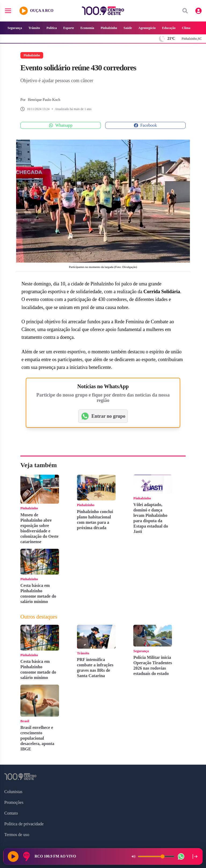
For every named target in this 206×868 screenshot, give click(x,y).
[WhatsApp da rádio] (181, 856)
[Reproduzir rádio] (13, 856)
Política (52, 28)
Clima (186, 28)
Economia (87, 28)
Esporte (69, 28)
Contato (11, 813)
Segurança (15, 28)
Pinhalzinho (109, 28)
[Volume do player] (156, 856)
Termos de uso (17, 835)
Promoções (14, 802)
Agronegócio (147, 28)
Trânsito (34, 28)
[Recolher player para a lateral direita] (195, 856)
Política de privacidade (24, 824)
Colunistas (13, 792)
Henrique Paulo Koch (44, 100)
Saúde (128, 28)
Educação (169, 28)
